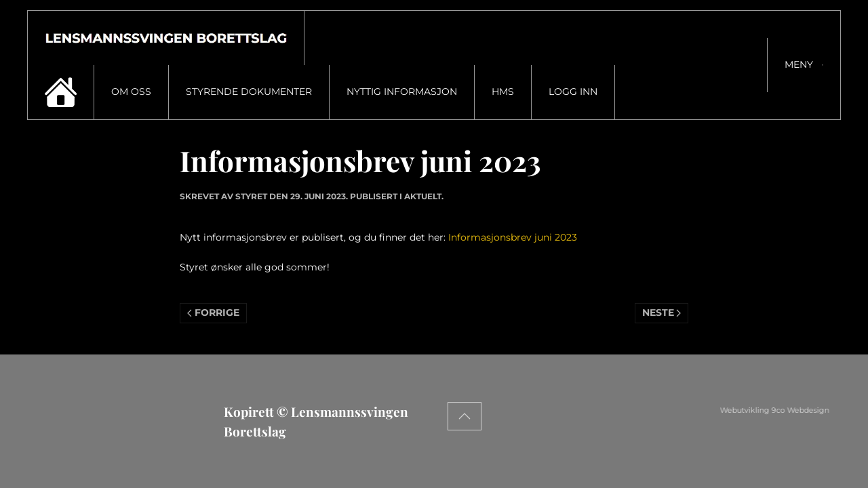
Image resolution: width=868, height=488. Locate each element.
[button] (804, 65)
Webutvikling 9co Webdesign (810, 410)
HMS (503, 91)
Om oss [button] (131, 91)
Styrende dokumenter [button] (249, 91)
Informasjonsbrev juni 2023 (513, 237)
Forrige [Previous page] (213, 312)
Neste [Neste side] (662, 312)
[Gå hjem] (166, 38)
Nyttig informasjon (402, 91)
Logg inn (573, 91)
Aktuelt (423, 196)
